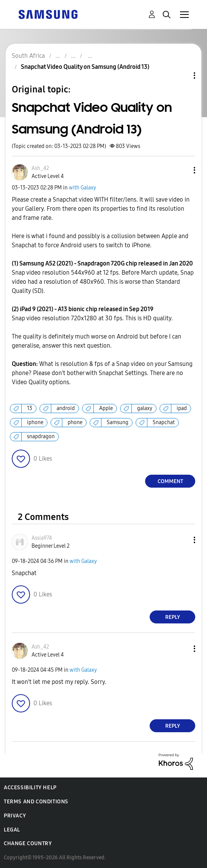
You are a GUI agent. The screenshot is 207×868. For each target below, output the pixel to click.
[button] (182, 170)
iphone (35, 422)
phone (75, 422)
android (66, 408)
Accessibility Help (30, 788)
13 (30, 408)
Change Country (28, 843)
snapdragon (41, 436)
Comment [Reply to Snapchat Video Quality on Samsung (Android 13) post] (170, 481)
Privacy (15, 816)
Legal (12, 830)
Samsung (118, 422)
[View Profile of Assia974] (42, 538)
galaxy (145, 408)
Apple (106, 408)
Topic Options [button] (182, 76)
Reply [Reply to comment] (173, 617)
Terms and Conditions (36, 802)
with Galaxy (82, 188)
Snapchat (164, 422)
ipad (182, 408)
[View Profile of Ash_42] (40, 168)
